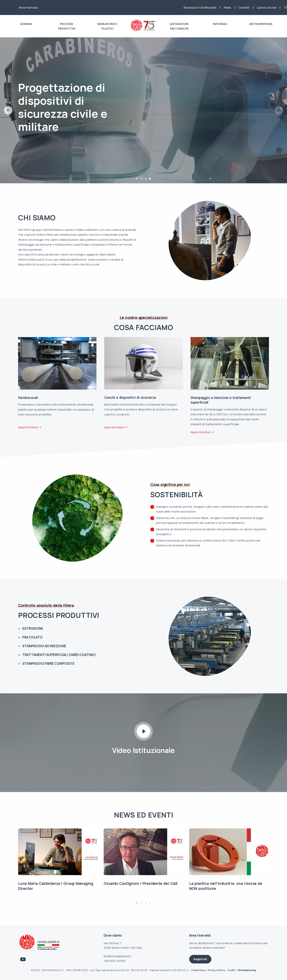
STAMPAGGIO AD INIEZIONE (44, 646)
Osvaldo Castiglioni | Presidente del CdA (141, 883)
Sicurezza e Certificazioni (200, 7)
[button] (8, 110)
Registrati (200, 959)
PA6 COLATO (32, 637)
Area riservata (28, 7)
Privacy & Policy (216, 970)
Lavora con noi (267, 7)
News (227, 7)
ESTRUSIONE (33, 628)
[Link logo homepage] (143, 25)
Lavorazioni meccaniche (179, 26)
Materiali (220, 24)
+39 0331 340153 (115, 961)
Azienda (26, 24)
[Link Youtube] (23, 959)
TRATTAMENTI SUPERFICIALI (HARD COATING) (59, 655)
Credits (231, 970)
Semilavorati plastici (108, 26)
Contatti (244, 7)
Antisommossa (261, 24)
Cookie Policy (198, 970)
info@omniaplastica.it (117, 956)
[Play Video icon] (143, 731)
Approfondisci (28, 427)
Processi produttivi (67, 26)
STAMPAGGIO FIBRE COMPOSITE (48, 663)
